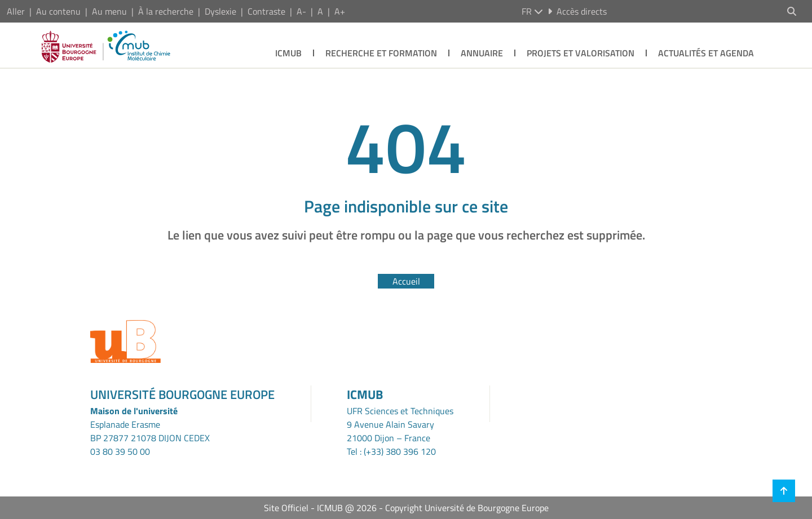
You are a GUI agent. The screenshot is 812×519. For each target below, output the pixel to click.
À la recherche (166, 11)
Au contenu (58, 11)
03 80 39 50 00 (120, 451)
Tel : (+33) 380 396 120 (391, 451)
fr (532, 11)
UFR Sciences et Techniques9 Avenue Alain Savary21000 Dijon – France (400, 424)
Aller (16, 11)
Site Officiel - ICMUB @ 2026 (320, 508)
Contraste (266, 11)
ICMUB (288, 53)
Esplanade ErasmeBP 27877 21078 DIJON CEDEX (150, 431)
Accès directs (577, 11)
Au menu (109, 11)
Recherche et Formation (381, 53)
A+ (340, 11)
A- (301, 11)
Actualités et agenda (706, 53)
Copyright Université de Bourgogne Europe (467, 508)
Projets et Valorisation (581, 53)
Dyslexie (220, 11)
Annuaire (482, 53)
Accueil (406, 281)
